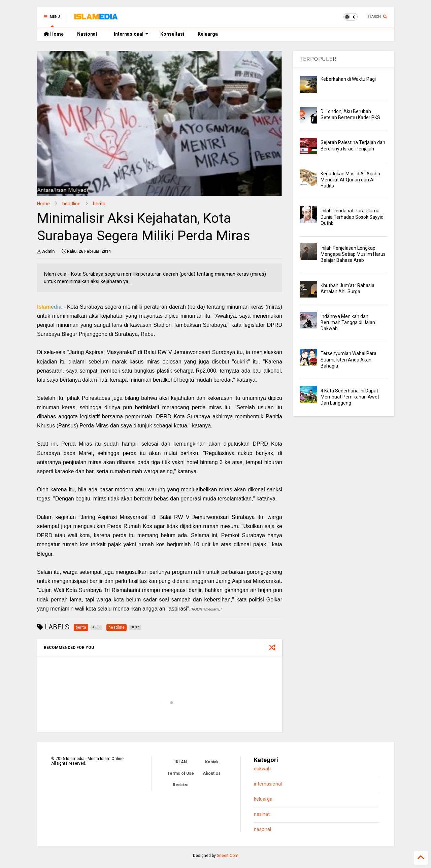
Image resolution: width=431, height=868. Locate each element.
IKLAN (181, 762)
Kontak (212, 762)
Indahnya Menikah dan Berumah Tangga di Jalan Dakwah (348, 322)
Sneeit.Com (228, 856)
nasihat (262, 814)
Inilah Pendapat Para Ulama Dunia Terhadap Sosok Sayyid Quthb (352, 217)
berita (99, 204)
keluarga (263, 799)
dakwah (262, 769)
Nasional (87, 34)
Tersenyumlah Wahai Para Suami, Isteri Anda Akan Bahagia (349, 359)
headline (71, 204)
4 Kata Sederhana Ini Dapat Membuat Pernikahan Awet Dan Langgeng (350, 397)
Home (54, 34)
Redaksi (180, 785)
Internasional (131, 34)
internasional (268, 784)
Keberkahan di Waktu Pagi (348, 79)
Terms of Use (181, 773)
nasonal (262, 829)
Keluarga (208, 34)
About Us (212, 773)
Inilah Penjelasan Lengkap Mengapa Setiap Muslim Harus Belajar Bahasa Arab (353, 254)
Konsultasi (172, 34)
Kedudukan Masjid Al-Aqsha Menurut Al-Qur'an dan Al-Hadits (350, 180)
